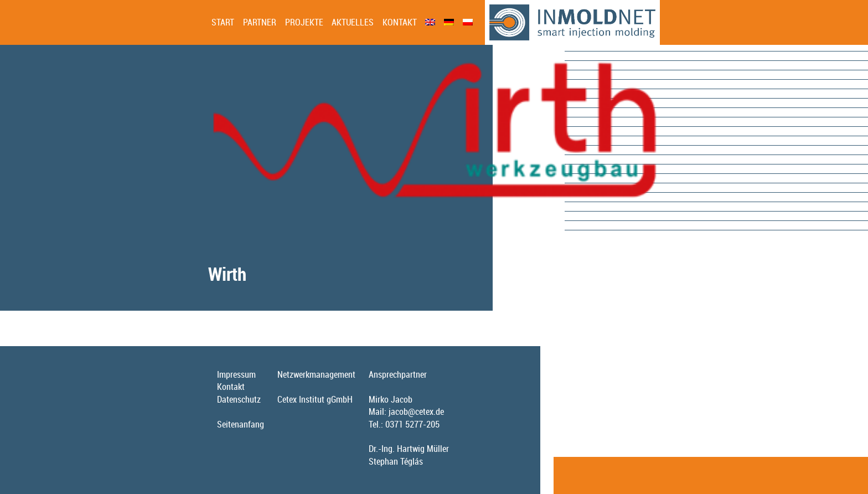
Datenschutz (239, 399)
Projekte (304, 22)
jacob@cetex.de (416, 411)
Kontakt (400, 22)
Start (223, 22)
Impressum (236, 374)
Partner (260, 22)
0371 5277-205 (412, 424)
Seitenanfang (241, 424)
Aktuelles (353, 22)
